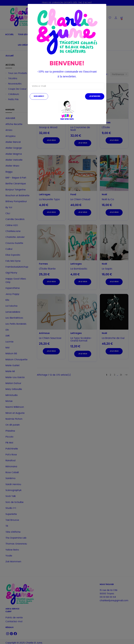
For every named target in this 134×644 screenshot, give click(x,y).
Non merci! (39, 96)
